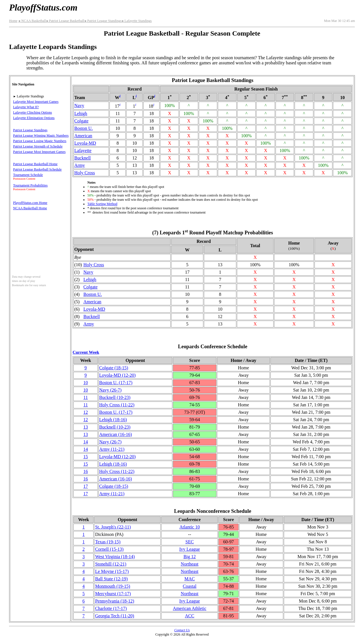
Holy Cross (84, 173)
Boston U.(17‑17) (116, 383)
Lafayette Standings (136, 21)
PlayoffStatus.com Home (30, 203)
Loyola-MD (85, 143)
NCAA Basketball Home (30, 208)
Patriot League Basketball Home (35, 164)
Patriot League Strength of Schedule (38, 146)
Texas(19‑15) (108, 542)
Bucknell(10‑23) (115, 397)
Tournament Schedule (28, 175)
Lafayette (83, 150)
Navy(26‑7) (110, 390)
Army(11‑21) (112, 449)
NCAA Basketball (32, 21)
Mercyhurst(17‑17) (113, 594)
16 (86, 471)
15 (86, 457)
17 (86, 486)
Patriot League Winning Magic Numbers (41, 136)
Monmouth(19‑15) (112, 586)
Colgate (81, 121)
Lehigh (81, 113)
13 (86, 427)
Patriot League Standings (103, 21)
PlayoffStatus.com (43, 7)
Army (79, 165)
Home (13, 21)
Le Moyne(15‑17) (112, 571)
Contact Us (182, 630)
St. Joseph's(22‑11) (113, 527)
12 (86, 412)
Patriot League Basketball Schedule (37, 169)
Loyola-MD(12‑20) (117, 375)
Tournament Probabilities (30, 185)
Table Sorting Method (102, 204)
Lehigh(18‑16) (113, 420)
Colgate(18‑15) (114, 368)
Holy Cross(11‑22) (117, 405)
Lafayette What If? (26, 107)
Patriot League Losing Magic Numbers (40, 141)
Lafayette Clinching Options (33, 112)
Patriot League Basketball (65, 21)
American (83, 136)
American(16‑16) (116, 434)
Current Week (86, 352)
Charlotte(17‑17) (111, 608)
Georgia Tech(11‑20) (114, 616)
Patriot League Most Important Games (39, 152)
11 (85, 397)
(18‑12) (114, 601)
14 (86, 442)
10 (86, 383)
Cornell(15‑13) (109, 549)
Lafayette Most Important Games (36, 102)
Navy (79, 106)
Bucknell (82, 158)
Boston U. (83, 128)
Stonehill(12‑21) (111, 564)
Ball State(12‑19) (111, 579)
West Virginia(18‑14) (115, 557)
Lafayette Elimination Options (34, 118)
